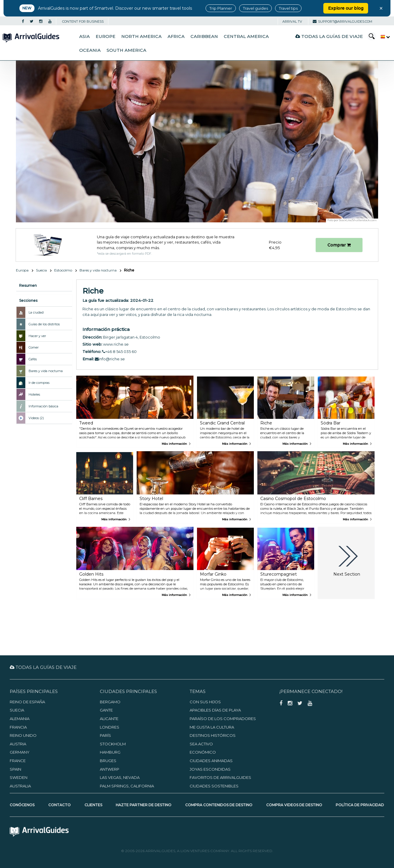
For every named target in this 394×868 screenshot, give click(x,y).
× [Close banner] (381, 8)
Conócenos (22, 805)
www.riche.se (116, 344)
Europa (22, 270)
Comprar (339, 245)
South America (126, 50)
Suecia (41, 270)
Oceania (90, 50)
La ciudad (36, 312)
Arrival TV (292, 21)
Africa (176, 36)
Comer (34, 347)
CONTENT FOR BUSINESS (83, 21)
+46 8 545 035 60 (119, 351)
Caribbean (204, 36)
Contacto (59, 805)
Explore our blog (346, 8)
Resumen (28, 285)
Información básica (43, 406)
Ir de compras (39, 383)
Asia (85, 36)
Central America (246, 36)
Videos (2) (36, 418)
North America (141, 36)
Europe (106, 36)
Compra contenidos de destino (219, 805)
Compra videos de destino (294, 805)
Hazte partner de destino (144, 805)
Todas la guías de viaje (329, 36)
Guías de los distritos (44, 324)
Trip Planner (221, 8)
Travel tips (288, 8)
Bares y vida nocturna (98, 270)
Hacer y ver (37, 336)
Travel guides (255, 8)
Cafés (33, 359)
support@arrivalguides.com (342, 21)
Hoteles (34, 394)
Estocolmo (63, 270)
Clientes (93, 805)
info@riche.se (110, 359)
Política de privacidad (360, 805)
